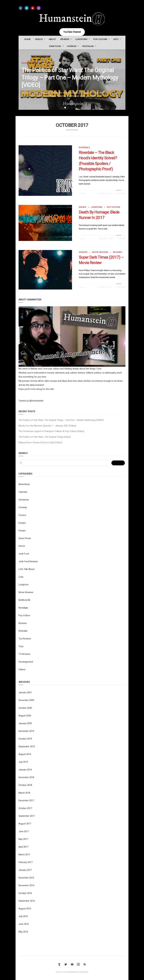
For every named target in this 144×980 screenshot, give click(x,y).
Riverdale (84, 148)
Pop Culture (100, 39)
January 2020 (25, 723)
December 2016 (26, 878)
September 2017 (27, 816)
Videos (39, 39)
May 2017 (23, 839)
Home (27, 39)
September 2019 (27, 747)
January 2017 (25, 870)
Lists (116, 39)
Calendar (23, 492)
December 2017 (26, 801)
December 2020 (26, 700)
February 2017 (26, 862)
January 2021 (25, 692)
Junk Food (55, 46)
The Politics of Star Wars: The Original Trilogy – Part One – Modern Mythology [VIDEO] (70, 78)
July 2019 (23, 762)
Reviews (65, 39)
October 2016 (25, 893)
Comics (22, 515)
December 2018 (26, 777)
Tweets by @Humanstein (31, 401)
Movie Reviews (100, 252)
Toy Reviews (25, 639)
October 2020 (25, 708)
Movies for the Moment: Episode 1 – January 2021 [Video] (47, 426)
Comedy (23, 507)
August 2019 (25, 754)
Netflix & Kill (24, 600)
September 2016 (27, 901)
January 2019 (25, 770)
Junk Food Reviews (28, 561)
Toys (21, 646)
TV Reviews (24, 654)
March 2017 (24, 855)
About (52, 39)
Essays (26, 63)
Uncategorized (26, 662)
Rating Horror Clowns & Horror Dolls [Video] (40, 442)
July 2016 (23, 916)
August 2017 (25, 824)
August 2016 (25, 909)
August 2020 (25, 716)
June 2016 (24, 924)
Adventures (24, 484)
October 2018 (25, 785)
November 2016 (26, 885)
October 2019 (25, 739)
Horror (72, 46)
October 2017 (25, 808)
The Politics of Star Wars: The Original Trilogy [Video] (45, 437)
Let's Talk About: (27, 569)
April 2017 (23, 847)
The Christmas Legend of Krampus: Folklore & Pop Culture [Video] (51, 431)
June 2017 (24, 831)
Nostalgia (88, 46)
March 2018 (24, 793)
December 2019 (26, 731)
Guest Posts (25, 538)
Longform (81, 39)
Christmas (24, 500)
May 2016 (23, 932)
